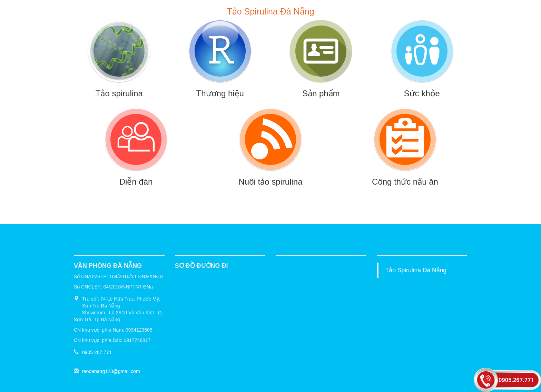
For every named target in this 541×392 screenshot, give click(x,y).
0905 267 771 (97, 352)
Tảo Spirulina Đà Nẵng (416, 270)
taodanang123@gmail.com (111, 371)
